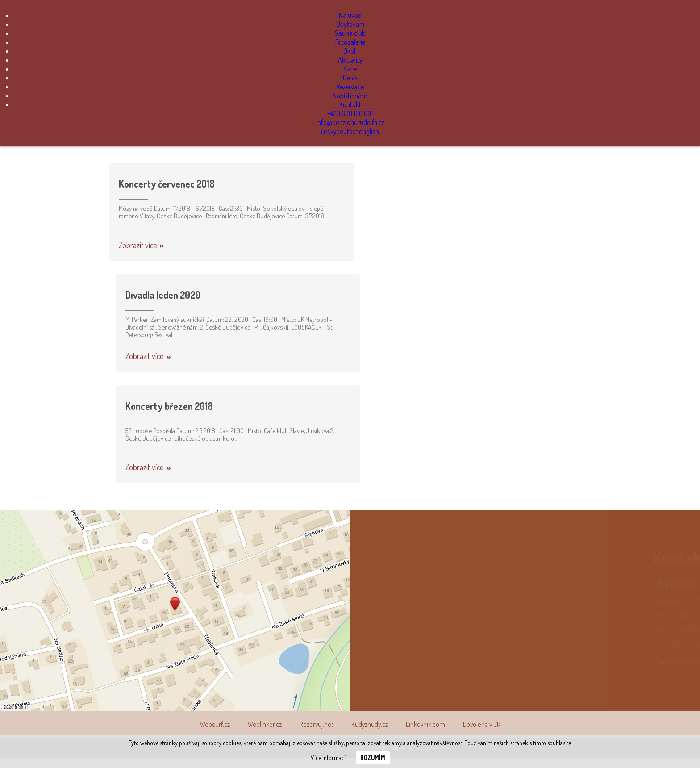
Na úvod (350, 15)
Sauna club (350, 33)
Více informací (328, 758)
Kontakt (350, 104)
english (369, 131)
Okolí (350, 51)
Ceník (350, 78)
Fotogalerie (350, 42)
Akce (350, 69)
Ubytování (350, 24)
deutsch (348, 131)
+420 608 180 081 (350, 113)
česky (330, 131)
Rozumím (373, 758)
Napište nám (350, 96)
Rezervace (350, 87)
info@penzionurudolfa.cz (350, 122)
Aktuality (350, 60)
